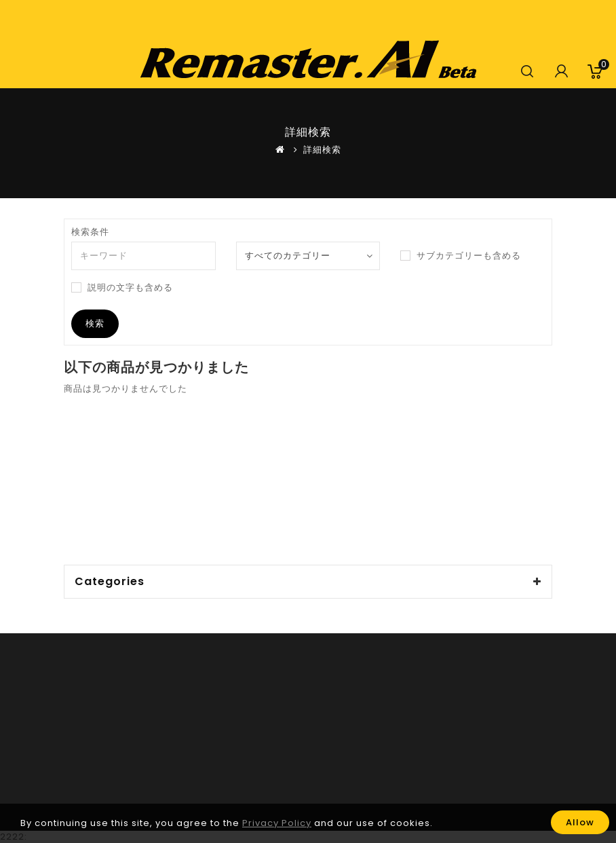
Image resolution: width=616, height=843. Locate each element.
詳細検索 (322, 150)
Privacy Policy (277, 823)
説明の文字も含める (122, 288)
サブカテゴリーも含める (461, 256)
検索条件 (90, 232)
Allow (580, 822)
